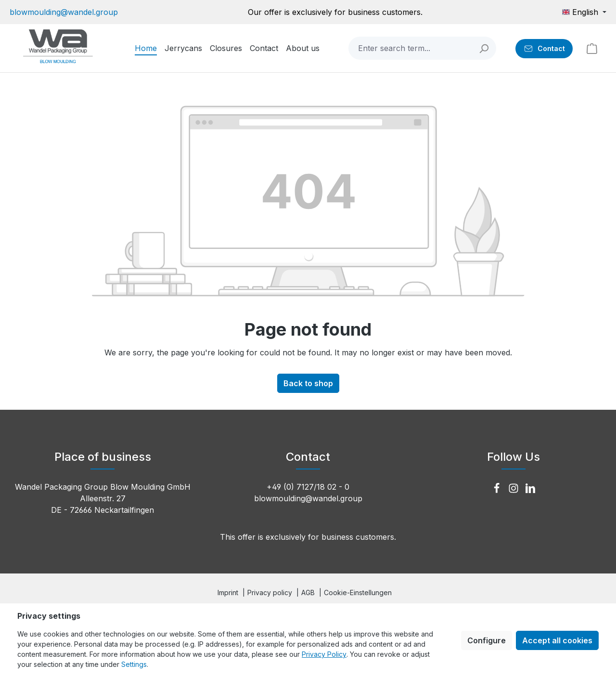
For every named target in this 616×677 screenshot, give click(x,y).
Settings (134, 664)
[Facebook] (498, 489)
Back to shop (308, 383)
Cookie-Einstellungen (358, 592)
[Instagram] (515, 489)
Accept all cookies (557, 640)
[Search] (484, 48)
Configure (487, 640)
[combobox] (411, 48)
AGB (308, 592)
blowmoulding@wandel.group (64, 12)
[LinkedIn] (530, 489)
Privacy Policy (324, 654)
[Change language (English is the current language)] (584, 12)
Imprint (228, 592)
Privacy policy (270, 592)
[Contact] (544, 49)
